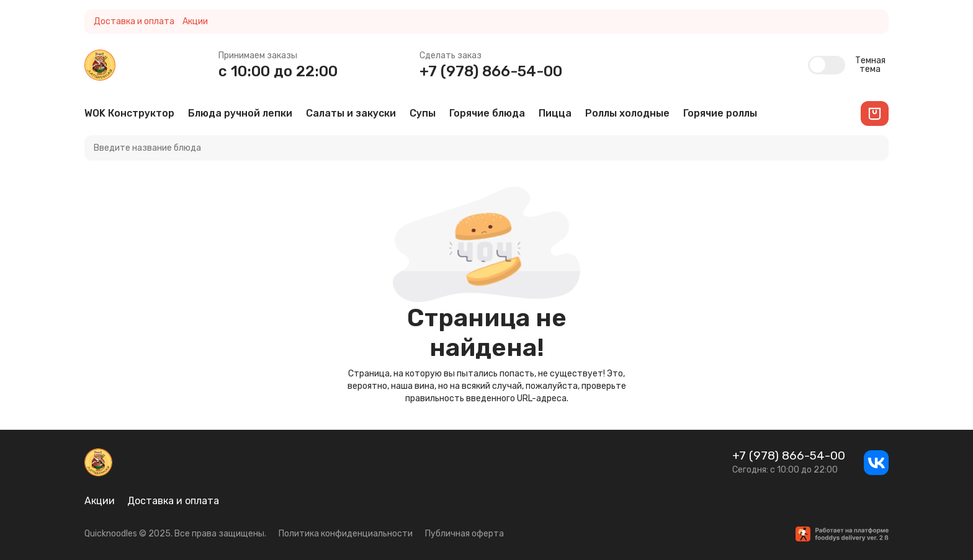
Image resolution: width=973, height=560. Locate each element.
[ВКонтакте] (876, 463)
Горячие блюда (487, 113)
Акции (195, 21)
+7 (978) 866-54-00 (491, 71)
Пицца (555, 113)
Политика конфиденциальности (346, 534)
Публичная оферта (464, 534)
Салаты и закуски (351, 113)
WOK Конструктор (129, 113)
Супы (423, 113)
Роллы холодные (627, 113)
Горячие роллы (720, 113)
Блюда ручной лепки (240, 113)
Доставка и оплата (134, 21)
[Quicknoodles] (100, 65)
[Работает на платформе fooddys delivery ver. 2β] (842, 534)
